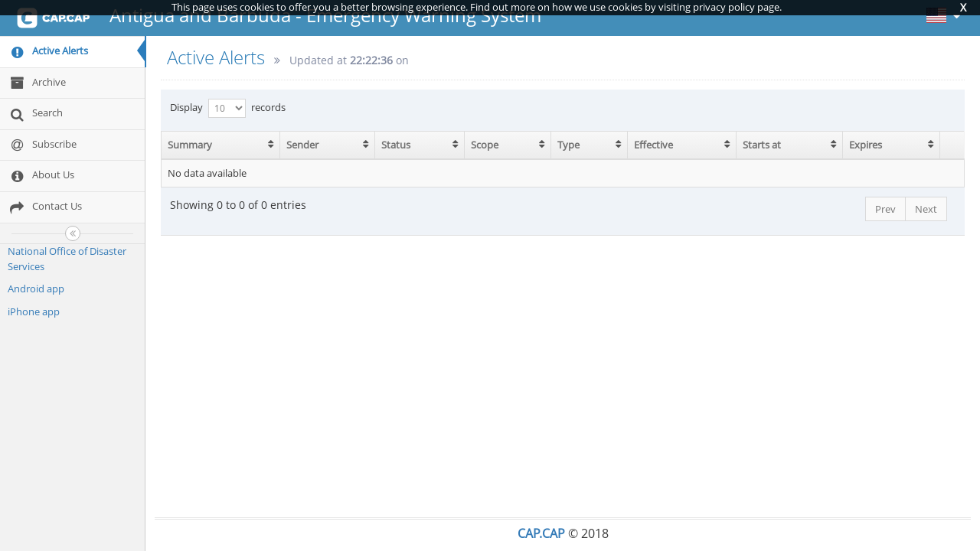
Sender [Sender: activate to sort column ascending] (302, 145)
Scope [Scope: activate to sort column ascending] (485, 145)
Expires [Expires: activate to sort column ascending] (866, 145)
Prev (885, 209)
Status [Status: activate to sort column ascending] (396, 145)
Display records (228, 108)
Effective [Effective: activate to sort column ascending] (653, 145)
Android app (36, 289)
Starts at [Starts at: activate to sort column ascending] (762, 145)
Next (926, 209)
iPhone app (34, 311)
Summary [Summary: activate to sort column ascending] (190, 145)
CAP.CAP (541, 533)
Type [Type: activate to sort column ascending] (568, 145)
